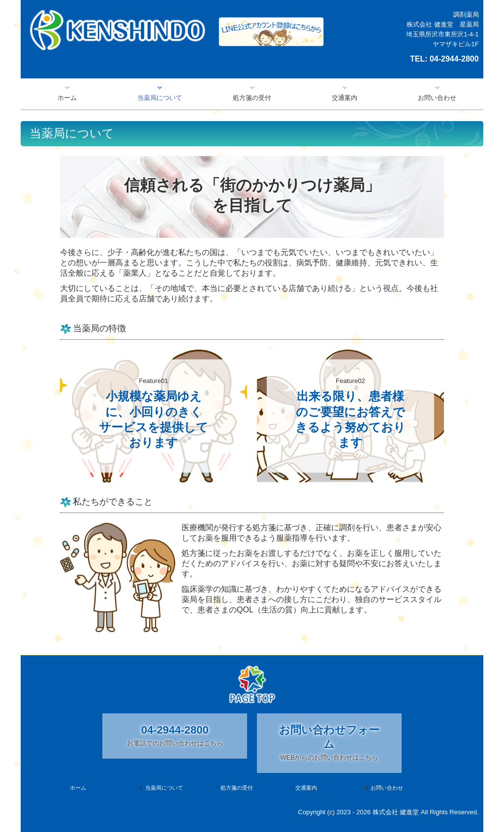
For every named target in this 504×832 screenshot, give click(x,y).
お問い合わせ (437, 98)
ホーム (67, 98)
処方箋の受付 (252, 98)
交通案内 (345, 98)
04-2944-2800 (454, 59)
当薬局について (160, 98)
